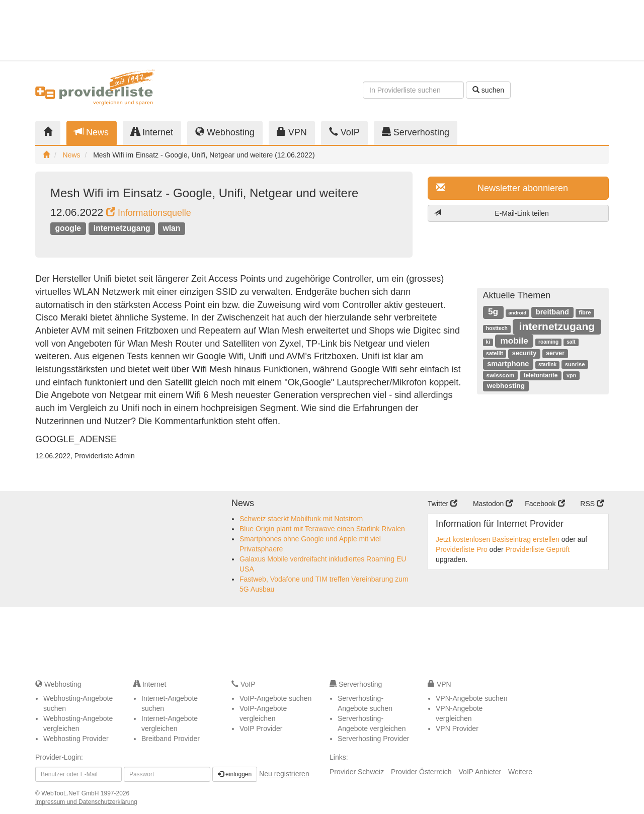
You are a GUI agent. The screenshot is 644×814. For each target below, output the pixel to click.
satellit (495, 353)
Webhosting (225, 132)
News (92, 132)
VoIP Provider (261, 728)
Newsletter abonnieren (502, 188)
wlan (171, 228)
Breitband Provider (171, 739)
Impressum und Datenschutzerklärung (86, 802)
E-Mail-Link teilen (492, 213)
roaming (548, 342)
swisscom (501, 375)
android (517, 313)
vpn (571, 375)
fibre (585, 312)
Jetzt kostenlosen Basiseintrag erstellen (498, 539)
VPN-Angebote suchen (471, 698)
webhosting (506, 386)
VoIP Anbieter (480, 772)
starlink (547, 364)
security (524, 353)
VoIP (344, 132)
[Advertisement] (518, 30)
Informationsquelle (149, 213)
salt (571, 342)
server (555, 353)
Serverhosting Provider (373, 739)
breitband (552, 312)
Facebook (545, 504)
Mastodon (493, 504)
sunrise (575, 364)
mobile (514, 341)
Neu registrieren (284, 774)
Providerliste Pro (462, 549)
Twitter (442, 504)
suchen (488, 90)
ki (488, 342)
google (68, 228)
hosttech (497, 328)
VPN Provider (457, 728)
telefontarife (540, 375)
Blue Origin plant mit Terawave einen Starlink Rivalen (322, 529)
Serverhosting (416, 132)
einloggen (235, 774)
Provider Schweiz (357, 772)
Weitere (520, 772)
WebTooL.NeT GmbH (71, 793)
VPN (292, 132)
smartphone (508, 364)
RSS (592, 504)
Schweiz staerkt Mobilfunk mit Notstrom (301, 519)
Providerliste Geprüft (538, 549)
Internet (152, 132)
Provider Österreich (421, 772)
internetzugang (122, 228)
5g (493, 311)
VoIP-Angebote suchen (275, 698)
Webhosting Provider (76, 739)
